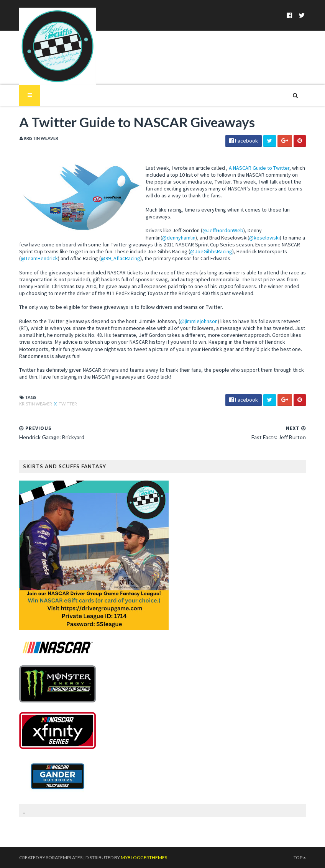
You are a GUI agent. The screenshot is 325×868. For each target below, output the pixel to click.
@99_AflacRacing (121, 258)
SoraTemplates (64, 857)
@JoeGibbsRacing (211, 251)
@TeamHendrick (39, 258)
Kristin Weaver (36, 404)
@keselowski (264, 238)
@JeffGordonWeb (223, 230)
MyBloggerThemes (144, 857)
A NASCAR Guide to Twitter (259, 168)
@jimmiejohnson (199, 321)
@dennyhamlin (179, 238)
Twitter (68, 404)
